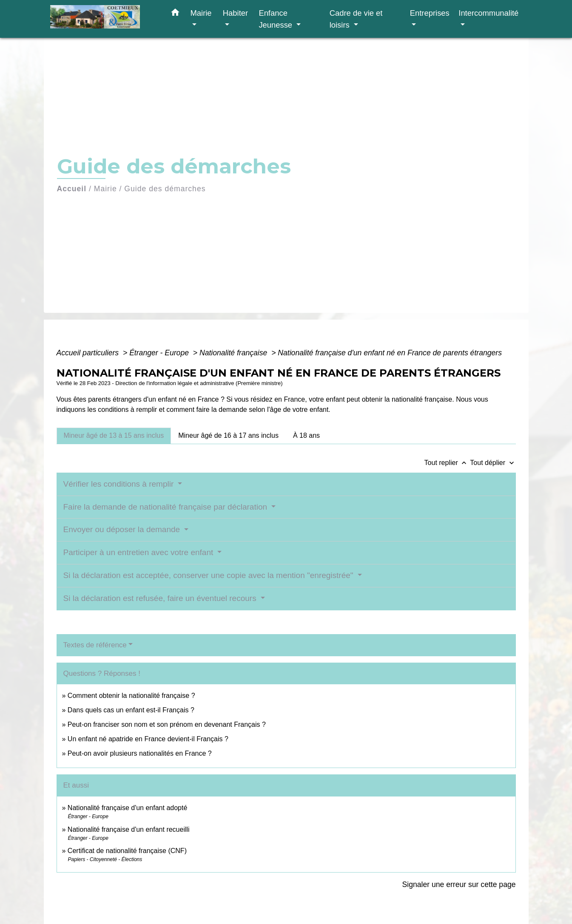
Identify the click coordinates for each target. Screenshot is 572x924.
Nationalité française (234, 353)
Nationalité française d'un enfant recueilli (129, 829)
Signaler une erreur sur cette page (459, 884)
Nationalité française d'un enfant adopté (127, 808)
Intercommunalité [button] (488, 13)
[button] (175, 14)
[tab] (114, 436)
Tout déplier (493, 463)
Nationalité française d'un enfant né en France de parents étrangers (390, 353)
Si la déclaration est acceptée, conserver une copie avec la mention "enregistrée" (209, 575)
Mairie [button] (201, 13)
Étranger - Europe (160, 353)
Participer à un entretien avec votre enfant (139, 552)
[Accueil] (103, 19)
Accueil (72, 189)
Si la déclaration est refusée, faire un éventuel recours (161, 598)
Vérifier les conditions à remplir (120, 484)
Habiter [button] (235, 13)
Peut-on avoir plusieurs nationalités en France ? (140, 753)
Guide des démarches (165, 189)
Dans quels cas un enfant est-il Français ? (131, 710)
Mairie (105, 189)
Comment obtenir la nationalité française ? (131, 696)
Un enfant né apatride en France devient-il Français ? (148, 739)
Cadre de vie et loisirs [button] (356, 19)
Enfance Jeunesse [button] (276, 19)
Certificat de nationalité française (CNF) (127, 851)
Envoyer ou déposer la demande (123, 529)
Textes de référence (95, 645)
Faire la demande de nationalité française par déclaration (166, 507)
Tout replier (447, 463)
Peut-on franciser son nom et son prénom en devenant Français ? (167, 724)
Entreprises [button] (430, 13)
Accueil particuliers (89, 353)
